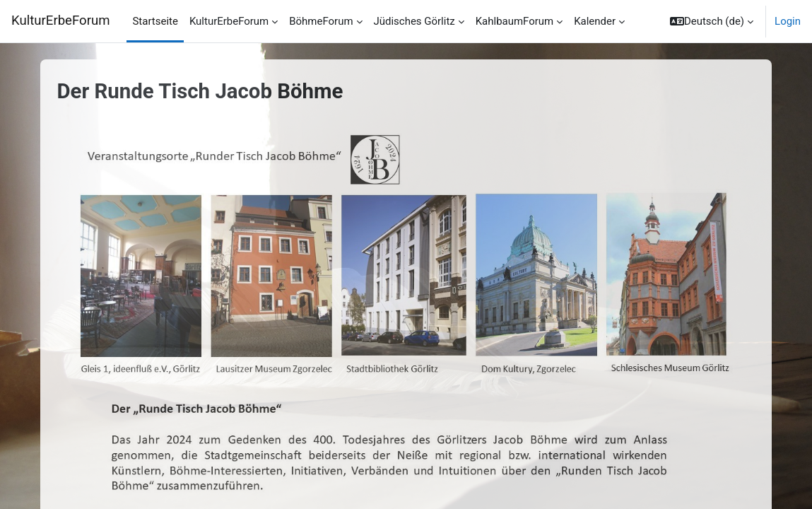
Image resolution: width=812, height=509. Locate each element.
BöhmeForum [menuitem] (321, 21)
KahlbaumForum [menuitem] (514, 21)
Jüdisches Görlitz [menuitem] (414, 21)
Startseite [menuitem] (155, 21)
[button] (712, 21)
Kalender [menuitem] (595, 21)
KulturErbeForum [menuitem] (229, 21)
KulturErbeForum (60, 21)
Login (788, 21)
